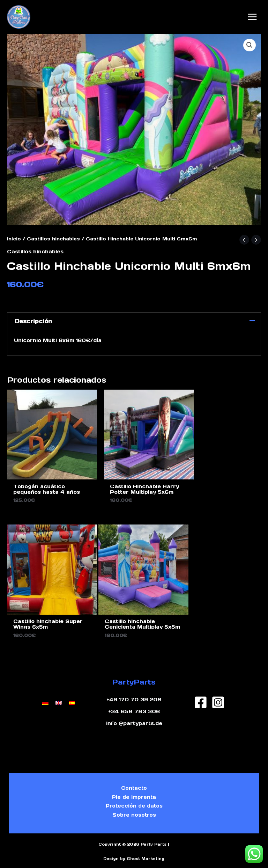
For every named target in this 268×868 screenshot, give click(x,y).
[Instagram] (218, 691)
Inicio (14, 236)
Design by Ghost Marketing (134, 854)
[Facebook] (201, 691)
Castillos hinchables (53, 236)
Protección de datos (134, 799)
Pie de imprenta (134, 788)
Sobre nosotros (134, 809)
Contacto (134, 777)
